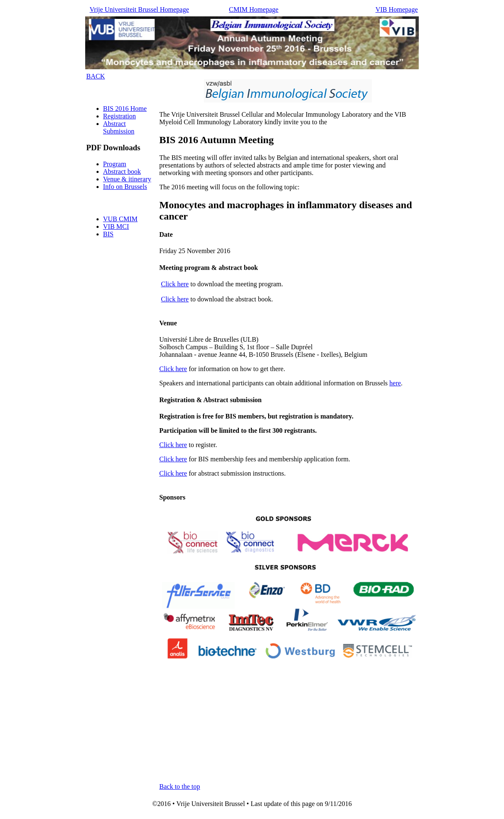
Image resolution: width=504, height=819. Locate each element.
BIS (108, 234)
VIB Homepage (397, 9)
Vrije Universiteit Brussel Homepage (140, 9)
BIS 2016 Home (125, 109)
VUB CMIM (120, 219)
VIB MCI (116, 226)
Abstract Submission (119, 127)
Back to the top (180, 786)
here (395, 383)
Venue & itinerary (127, 179)
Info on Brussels (125, 187)
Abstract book (122, 171)
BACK (96, 76)
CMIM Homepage (254, 9)
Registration (120, 116)
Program (115, 164)
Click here (175, 284)
